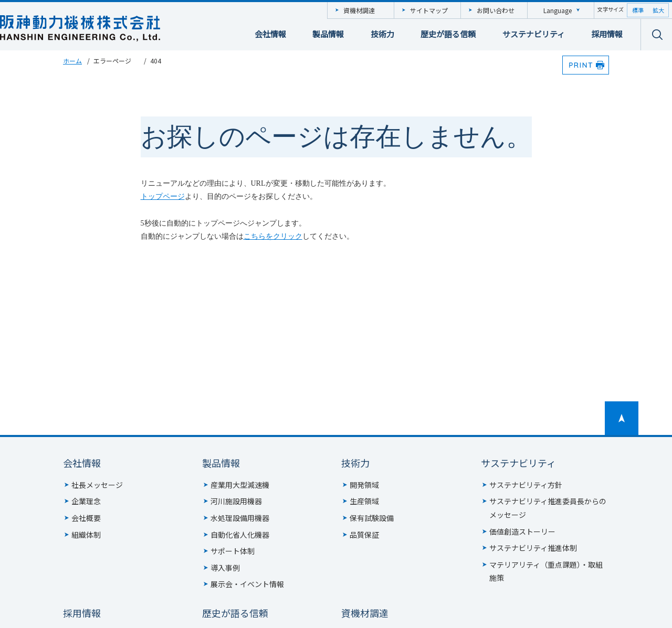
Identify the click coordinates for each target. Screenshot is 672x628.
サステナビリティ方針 (526, 485)
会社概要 (86, 518)
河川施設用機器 (236, 501)
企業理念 (86, 501)
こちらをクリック (273, 236)
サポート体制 (233, 551)
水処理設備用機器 (240, 518)
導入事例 (225, 568)
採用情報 (607, 34)
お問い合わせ (496, 10)
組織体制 (86, 535)
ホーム (72, 61)
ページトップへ (622, 418)
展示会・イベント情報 (247, 584)
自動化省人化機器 (240, 535)
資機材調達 (359, 10)
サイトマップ (429, 10)
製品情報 (328, 34)
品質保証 (364, 535)
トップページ (163, 196)
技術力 (382, 34)
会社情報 (270, 34)
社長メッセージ (97, 485)
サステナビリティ (534, 34)
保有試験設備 (372, 518)
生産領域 (364, 501)
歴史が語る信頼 (448, 34)
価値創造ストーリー (522, 531)
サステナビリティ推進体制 (533, 548)
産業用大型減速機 (240, 485)
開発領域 (364, 485)
